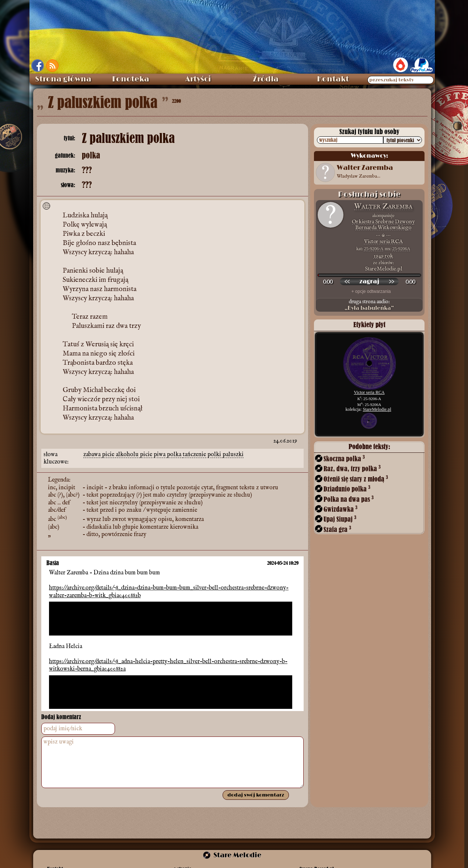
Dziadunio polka (347, 489)
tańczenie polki (203, 455)
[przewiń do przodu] (391, 281)
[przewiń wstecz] (347, 281)
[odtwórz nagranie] (369, 281)
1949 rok (383, 256)
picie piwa (153, 455)
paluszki (233, 455)
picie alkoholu (121, 455)
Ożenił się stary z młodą (356, 479)
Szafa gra (337, 529)
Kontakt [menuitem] (333, 79)
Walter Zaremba (383, 206)
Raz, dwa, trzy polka (352, 468)
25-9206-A (374, 249)
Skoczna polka (344, 458)
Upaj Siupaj (340, 519)
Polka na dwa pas (349, 499)
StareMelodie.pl (377, 409)
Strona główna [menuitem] (63, 79)
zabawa (93, 455)
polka (175, 455)
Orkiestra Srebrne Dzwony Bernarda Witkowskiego (383, 225)
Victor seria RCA (383, 241)
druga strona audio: (369, 305)
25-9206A (401, 249)
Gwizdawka (340, 509)
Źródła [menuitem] (266, 79)
